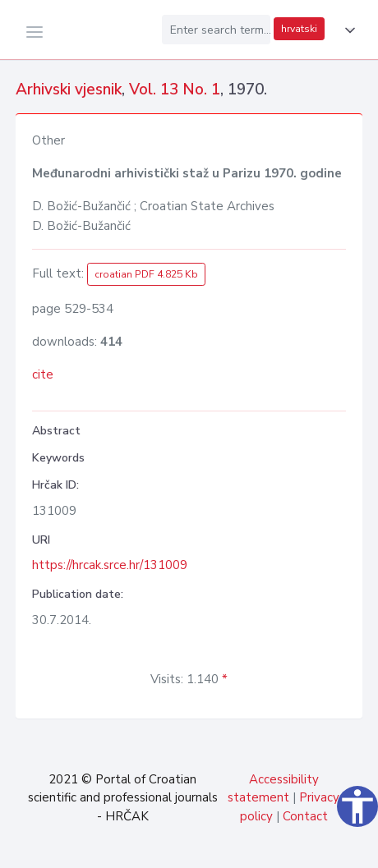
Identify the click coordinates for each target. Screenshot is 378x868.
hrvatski (299, 29)
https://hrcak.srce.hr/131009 (110, 565)
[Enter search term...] (216, 30)
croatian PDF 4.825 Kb (146, 274)
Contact (305, 816)
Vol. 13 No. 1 (175, 90)
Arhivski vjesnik (69, 90)
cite (43, 374)
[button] (347, 30)
